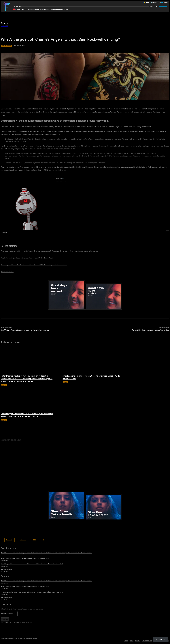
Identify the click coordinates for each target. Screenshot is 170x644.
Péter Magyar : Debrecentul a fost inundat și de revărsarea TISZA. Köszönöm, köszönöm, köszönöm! (28, 415)
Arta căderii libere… (7, 569)
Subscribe (5, 619)
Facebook (10, 540)
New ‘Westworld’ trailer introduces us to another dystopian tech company (25, 330)
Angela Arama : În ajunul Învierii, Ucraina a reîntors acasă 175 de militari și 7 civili (91, 377)
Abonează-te (161, 639)
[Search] (167, 233)
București (4, 385)
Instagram (25, 540)
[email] (9, 613)
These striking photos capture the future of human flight (151, 330)
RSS (38, 540)
